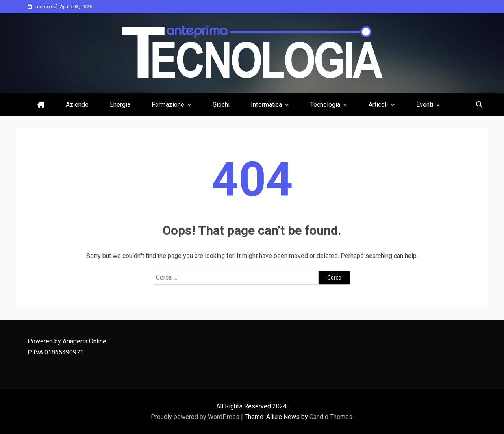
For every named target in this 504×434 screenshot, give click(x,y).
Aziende (77, 105)
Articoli (378, 105)
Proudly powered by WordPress (196, 417)
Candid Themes (331, 417)
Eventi (425, 105)
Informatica (266, 105)
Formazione (168, 105)
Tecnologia (325, 105)
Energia (120, 105)
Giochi (221, 105)
